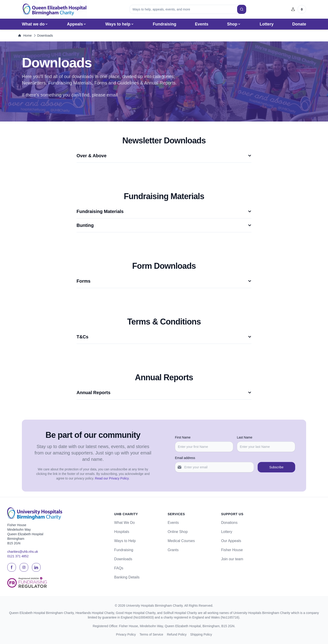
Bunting (164, 225)
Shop (234, 24)
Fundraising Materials (164, 211)
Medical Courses (181, 541)
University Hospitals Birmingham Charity (154, 606)
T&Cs (164, 337)
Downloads (123, 559)
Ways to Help (125, 541)
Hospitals (122, 532)
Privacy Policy (126, 634)
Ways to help (120, 24)
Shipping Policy (201, 634)
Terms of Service (151, 634)
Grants (173, 550)
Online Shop (178, 532)
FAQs (119, 568)
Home (25, 35)
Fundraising (165, 24)
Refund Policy (177, 634)
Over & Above (164, 156)
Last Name (245, 437)
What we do (35, 24)
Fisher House (232, 550)
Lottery (267, 24)
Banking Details (127, 577)
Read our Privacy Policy (112, 478)
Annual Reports (164, 393)
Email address (185, 458)
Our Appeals (231, 541)
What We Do (124, 523)
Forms (164, 281)
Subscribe (276, 467)
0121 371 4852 (18, 556)
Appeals (77, 24)
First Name (183, 437)
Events (202, 24)
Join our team (232, 559)
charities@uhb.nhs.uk (134, 95)
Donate (299, 24)
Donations (229, 523)
